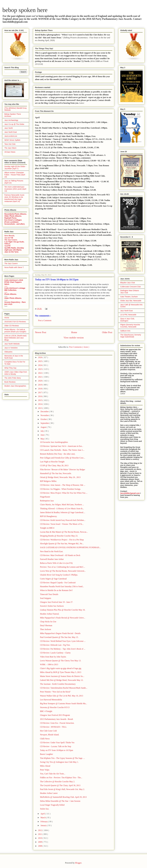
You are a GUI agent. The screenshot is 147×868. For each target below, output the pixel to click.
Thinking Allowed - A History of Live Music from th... (62, 509)
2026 (40, 357)
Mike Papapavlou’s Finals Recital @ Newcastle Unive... (63, 618)
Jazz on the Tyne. (12, 252)
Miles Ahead (45, 766)
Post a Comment (45, 320)
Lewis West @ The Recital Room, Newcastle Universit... (63, 571)
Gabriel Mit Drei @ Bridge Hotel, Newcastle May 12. (62, 680)
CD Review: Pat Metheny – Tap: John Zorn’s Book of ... (63, 649)
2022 (40, 373)
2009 (40, 842)
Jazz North (9, 128)
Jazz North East (11, 132)
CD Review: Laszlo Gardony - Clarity (55, 653)
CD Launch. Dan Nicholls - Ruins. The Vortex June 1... (62, 450)
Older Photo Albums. (13, 216)
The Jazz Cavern (11, 263)
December (45, 411)
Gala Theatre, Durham (129, 297)
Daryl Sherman (46, 625)
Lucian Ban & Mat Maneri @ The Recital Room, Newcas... (64, 532)
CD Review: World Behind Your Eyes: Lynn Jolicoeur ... (63, 641)
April (43, 814)
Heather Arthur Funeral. (50, 614)
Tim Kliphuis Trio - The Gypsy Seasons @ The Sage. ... (62, 758)
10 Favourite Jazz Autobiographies (54, 442)
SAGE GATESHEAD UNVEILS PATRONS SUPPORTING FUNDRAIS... (70, 547)
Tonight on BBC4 (47, 528)
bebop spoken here (25, 10)
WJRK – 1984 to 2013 (49, 664)
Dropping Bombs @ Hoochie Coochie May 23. (59, 536)
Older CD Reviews (12, 326)
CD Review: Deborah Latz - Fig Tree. (55, 645)
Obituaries (8, 352)
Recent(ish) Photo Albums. (16, 214)
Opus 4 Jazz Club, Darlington (127, 320)
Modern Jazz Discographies (15, 386)
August (44, 427)
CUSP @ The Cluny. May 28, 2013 (54, 466)
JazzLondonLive (11, 136)
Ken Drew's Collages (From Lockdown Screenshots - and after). (15, 222)
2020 (40, 381)
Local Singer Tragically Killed (52, 805)
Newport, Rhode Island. (50, 735)
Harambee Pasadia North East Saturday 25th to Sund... (62, 586)
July (42, 431)
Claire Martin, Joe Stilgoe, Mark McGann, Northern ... (62, 505)
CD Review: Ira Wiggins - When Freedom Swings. (60, 489)
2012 (40, 830)
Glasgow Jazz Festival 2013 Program (55, 715)
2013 (40, 408)
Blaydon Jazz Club (128, 283)
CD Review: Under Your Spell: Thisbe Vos (57, 743)
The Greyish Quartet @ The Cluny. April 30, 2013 (60, 785)
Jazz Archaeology (11, 120)
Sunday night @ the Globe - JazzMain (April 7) (15, 168)
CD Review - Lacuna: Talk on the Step (56, 746)
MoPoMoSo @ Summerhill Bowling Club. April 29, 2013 (63, 797)
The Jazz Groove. (11, 240)
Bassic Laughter (47, 754)
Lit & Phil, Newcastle (128, 315)
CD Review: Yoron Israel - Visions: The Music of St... (62, 524)
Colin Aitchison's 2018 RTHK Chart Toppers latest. (14, 282)
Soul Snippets (46, 598)
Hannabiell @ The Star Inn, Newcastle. (56, 473)
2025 (40, 361)
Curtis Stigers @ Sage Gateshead (53, 579)
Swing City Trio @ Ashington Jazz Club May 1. (59, 762)
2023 (40, 369)
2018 (40, 389)
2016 (40, 396)
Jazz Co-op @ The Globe (14, 124)
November (45, 415)
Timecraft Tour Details (49, 594)
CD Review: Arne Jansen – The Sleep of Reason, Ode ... (63, 485)
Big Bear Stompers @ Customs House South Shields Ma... (64, 703)
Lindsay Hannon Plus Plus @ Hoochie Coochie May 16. (63, 610)
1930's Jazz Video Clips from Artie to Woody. (16, 373)
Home (74, 332)
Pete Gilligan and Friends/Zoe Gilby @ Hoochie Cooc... (63, 458)
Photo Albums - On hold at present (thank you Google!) (15, 331)
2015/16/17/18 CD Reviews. (15, 322)
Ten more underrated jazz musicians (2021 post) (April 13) (15, 189)
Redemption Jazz (47, 501)
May (43, 439)
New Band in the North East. (52, 551)
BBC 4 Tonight (46, 711)
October (44, 419)
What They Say (10, 368)
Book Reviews (10, 382)
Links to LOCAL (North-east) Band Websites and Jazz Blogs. (15, 338)
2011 (40, 834)
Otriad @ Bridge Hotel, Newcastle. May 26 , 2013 (60, 477)
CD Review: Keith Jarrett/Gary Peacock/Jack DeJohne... (63, 520)
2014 (40, 404)
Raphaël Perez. (11, 218)
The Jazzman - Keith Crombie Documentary (58, 684)
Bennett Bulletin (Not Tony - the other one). (58, 454)
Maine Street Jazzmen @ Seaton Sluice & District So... (62, 676)
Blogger (78, 863)
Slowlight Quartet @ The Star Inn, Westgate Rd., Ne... (62, 544)
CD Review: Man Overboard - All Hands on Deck (60, 555)
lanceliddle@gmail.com (130, 493)
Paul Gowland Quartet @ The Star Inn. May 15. (59, 637)
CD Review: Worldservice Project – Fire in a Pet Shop (62, 540)
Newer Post (41, 332)
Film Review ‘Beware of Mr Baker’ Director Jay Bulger (63, 470)
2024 (40, 365)
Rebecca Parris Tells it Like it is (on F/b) (56, 563)
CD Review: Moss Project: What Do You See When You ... (64, 493)
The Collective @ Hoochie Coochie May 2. (57, 782)
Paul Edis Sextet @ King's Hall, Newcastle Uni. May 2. (62, 789)
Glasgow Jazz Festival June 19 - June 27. (57, 602)
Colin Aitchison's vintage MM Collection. (15, 289)
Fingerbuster (45, 497)
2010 (40, 838)
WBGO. (7, 244)
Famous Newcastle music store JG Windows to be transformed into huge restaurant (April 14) (14, 198)
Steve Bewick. (10, 236)
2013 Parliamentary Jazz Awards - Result (57, 719)
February (44, 822)
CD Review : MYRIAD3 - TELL (53, 727)
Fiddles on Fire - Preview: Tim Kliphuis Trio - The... (61, 778)
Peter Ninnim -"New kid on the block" (55, 692)
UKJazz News (10, 152)
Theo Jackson (46, 629)
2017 (40, 392)
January (44, 825)
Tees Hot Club (10, 144)
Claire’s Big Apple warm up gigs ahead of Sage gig (61, 668)
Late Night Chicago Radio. (14, 242)
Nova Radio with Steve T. (14, 267)
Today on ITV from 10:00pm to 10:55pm (57, 750)
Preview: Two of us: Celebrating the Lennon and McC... (63, 567)
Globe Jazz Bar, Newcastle (131, 301)
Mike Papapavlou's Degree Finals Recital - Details (60, 633)
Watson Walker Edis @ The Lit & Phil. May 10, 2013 (62, 696)
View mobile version (74, 338)
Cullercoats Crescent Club (131, 287)
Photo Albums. (11, 294)
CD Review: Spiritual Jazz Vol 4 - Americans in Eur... (62, 446)
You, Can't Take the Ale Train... (53, 774)
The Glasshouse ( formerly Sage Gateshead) (131, 336)
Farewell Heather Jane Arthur (52, 559)
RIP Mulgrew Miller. (48, 481)
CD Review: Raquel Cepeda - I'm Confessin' (58, 583)
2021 (40, 377)
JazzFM (7, 246)
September (45, 423)
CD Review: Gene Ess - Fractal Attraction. (57, 723)
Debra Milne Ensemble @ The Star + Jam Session (60, 801)
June (43, 435)
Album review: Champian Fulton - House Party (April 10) (15, 175)
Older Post (107, 332)
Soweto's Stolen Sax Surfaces (52, 606)
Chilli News (45, 739)
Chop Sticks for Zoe (48, 622)
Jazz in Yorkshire (11, 348)
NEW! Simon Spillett (12, 140)
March (43, 818)
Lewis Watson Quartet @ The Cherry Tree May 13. (61, 661)
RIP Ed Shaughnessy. (49, 516)
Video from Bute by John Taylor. (53, 657)
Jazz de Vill (9, 238)
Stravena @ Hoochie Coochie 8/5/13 (55, 707)
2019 (40, 385)
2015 (40, 400)
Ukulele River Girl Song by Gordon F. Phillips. (59, 575)
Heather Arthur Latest (49, 793)
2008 (40, 846)
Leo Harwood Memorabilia (51, 700)
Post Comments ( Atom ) (79, 347)
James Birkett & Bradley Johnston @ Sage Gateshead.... (63, 512)
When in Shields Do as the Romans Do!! (56, 590)
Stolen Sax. (45, 809)
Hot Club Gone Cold (48, 731)
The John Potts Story (13, 378)
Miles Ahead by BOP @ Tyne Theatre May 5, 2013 (61, 672)
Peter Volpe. (45, 770)
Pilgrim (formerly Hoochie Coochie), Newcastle (130, 326)
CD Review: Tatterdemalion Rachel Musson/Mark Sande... (64, 688)
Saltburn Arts (125, 331)
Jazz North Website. (12, 344)
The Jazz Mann (10, 148)
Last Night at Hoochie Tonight (52, 462)
